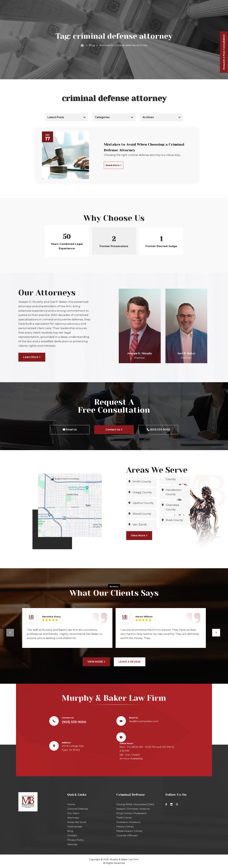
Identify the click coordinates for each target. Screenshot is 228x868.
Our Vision (73, 813)
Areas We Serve (77, 822)
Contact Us (114, 430)
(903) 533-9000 (116, 21)
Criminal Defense (78, 809)
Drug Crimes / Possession (131, 813)
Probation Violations (128, 822)
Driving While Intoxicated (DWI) (135, 804)
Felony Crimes (125, 827)
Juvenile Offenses (127, 835)
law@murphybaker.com (201, 3)
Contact (72, 835)
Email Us (70, 430)
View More (139, 536)
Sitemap (72, 844)
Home (71, 804)
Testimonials (75, 827)
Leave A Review (130, 662)
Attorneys (73, 818)
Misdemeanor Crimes (129, 831)
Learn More (32, 357)
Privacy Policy (75, 840)
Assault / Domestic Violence (133, 809)
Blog (92, 45)
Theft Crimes (124, 818)
